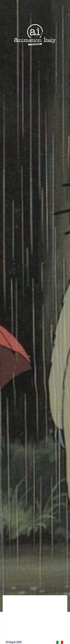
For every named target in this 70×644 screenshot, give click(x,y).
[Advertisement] (35, 619)
